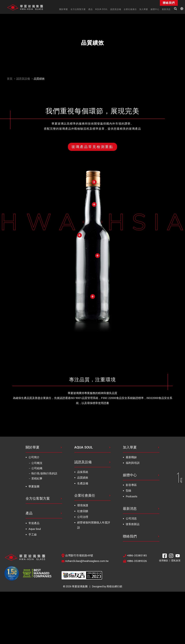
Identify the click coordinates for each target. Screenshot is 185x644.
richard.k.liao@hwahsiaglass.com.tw (85, 561)
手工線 (33, 535)
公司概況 (37, 463)
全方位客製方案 (38, 498)
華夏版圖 (34, 486)
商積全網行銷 (114, 586)
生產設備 (83, 483)
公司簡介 (34, 457)
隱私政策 (176, 561)
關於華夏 (33, 447)
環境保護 (83, 505)
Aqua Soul (35, 529)
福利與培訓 (133, 463)
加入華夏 (130, 447)
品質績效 (83, 478)
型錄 (128, 491)
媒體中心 (130, 475)
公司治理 (83, 517)
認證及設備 (23, 79)
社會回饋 (83, 511)
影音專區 (131, 485)
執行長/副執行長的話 (44, 473)
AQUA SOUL (84, 447)
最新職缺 (131, 457)
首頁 (10, 79)
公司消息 (131, 519)
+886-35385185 (135, 555)
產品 (29, 513)
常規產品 (34, 523)
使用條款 (164, 561)
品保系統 (83, 472)
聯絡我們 (130, 536)
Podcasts (132, 496)
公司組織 (37, 468)
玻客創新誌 (133, 524)
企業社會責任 (85, 495)
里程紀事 (37, 478)
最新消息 (130, 509)
